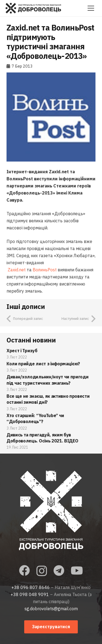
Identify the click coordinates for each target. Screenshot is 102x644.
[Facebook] (24, 570)
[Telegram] (59, 570)
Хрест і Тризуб (22, 351)
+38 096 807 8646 (31, 587)
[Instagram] (42, 571)
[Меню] (91, 8)
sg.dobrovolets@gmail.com (51, 609)
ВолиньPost (45, 270)
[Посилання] (33, 8)
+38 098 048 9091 (30, 594)
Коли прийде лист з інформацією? (43, 364)
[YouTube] (77, 570)
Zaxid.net (17, 270)
